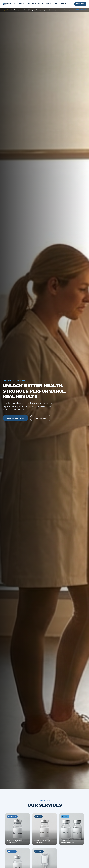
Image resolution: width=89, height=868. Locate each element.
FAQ (70, 4)
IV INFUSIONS (31, 4)
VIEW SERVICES (40, 418)
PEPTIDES (21, 4)
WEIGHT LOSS (11, 4)
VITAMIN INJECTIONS (45, 4)
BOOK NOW (80, 4)
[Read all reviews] (44, 10)
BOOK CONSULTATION (16, 418)
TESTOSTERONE (60, 4)
